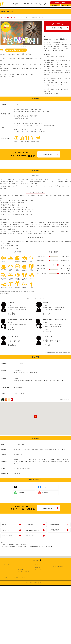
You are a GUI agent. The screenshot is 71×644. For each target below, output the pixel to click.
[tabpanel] (21, 33)
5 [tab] (26, 46)
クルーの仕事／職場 (24, 4)
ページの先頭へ (35, 560)
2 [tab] (19, 46)
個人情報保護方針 (14, 578)
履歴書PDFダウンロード (24, 545)
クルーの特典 (34, 4)
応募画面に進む (57, 28)
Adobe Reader (51, 546)
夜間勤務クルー (37, 17)
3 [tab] (21, 46)
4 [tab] (24, 46)
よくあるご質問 (55, 5)
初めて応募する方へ (66, 5)
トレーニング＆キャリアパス (43, 4)
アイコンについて (65, 400)
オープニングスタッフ (57, 565)
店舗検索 (37, 565)
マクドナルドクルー (7, 17)
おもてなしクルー (23, 17)
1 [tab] (17, 46)
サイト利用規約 (22, 578)
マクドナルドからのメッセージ (13, 4)
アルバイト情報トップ (4, 565)
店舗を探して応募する (61, 3)
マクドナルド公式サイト (5, 578)
